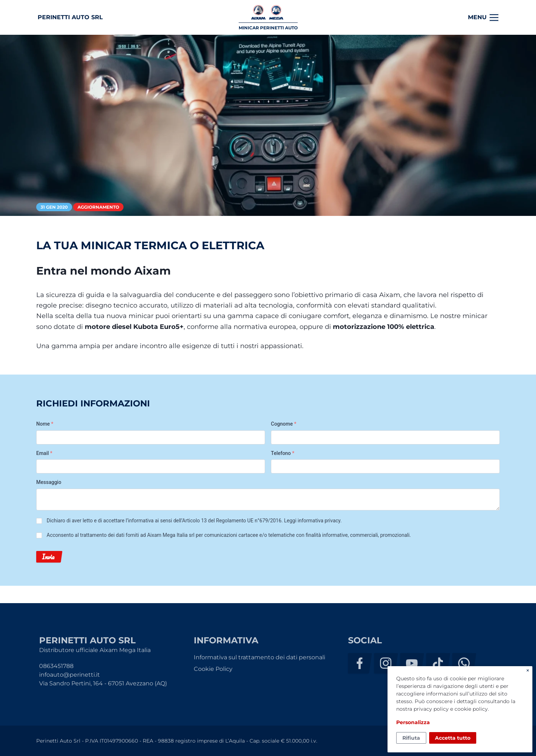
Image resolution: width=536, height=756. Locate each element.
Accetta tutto (453, 738)
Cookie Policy (213, 669)
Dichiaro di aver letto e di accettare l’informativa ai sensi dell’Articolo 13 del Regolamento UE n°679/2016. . (194, 521)
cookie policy (471, 709)
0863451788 (56, 666)
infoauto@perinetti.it (70, 675)
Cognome (284, 424)
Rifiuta (411, 738)
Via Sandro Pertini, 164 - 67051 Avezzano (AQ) (103, 683)
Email (44, 453)
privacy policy (431, 709)
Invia (48, 557)
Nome (45, 424)
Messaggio (49, 482)
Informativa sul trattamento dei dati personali (259, 657)
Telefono (283, 453)
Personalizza (413, 722)
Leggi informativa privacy (312, 521)
